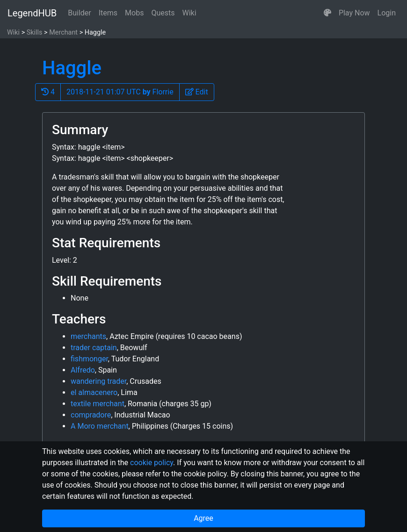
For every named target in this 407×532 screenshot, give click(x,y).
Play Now (354, 13)
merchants (88, 336)
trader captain (94, 348)
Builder (80, 13)
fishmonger (89, 359)
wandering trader (98, 381)
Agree (203, 518)
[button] (327, 13)
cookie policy (152, 463)
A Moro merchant (100, 426)
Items (108, 13)
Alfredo (83, 370)
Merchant (63, 32)
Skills (35, 32)
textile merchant (98, 404)
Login (387, 13)
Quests (163, 13)
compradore (91, 415)
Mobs (134, 13)
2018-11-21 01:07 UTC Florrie (120, 92)
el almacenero (94, 392)
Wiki (189, 13)
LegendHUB (32, 13)
